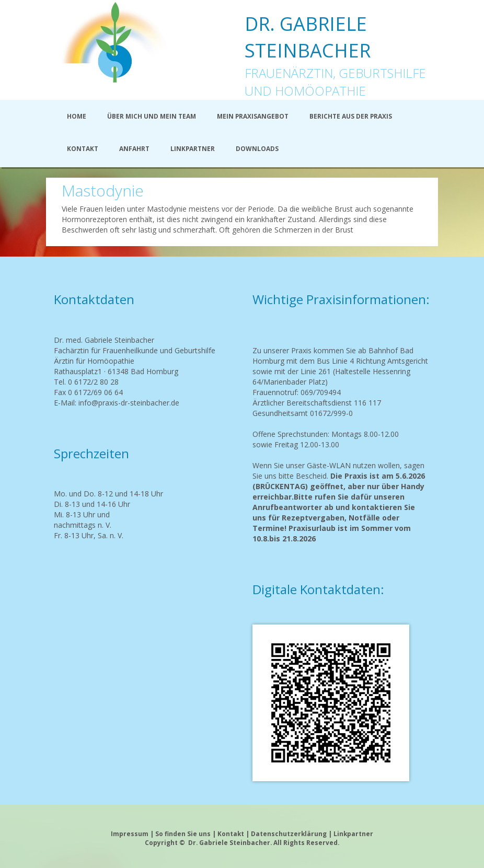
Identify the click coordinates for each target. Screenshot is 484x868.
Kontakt (231, 834)
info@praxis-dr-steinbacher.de (129, 403)
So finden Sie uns (183, 834)
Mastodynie (103, 190)
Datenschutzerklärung (290, 834)
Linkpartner (353, 834)
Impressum (130, 834)
